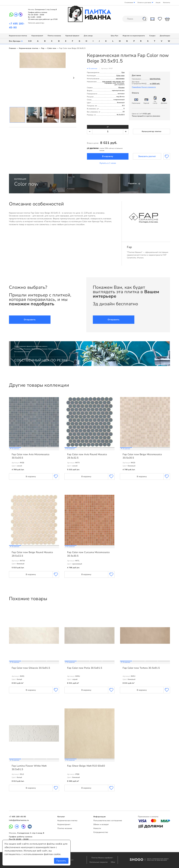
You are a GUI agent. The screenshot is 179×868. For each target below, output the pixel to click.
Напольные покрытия (99, 862)
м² (108, 127)
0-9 (30, 41)
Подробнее (136, 87)
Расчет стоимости (149, 87)
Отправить (30, 320)
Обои (113, 862)
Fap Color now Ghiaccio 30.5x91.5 (31, 668)
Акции (158, 3)
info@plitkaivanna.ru (19, 820)
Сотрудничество (101, 832)
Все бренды (16, 41)
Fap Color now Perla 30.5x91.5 (85, 668)
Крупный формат (72, 36)
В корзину (108, 156)
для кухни (117, 82)
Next (74, 78)
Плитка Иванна (89, 14)
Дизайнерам (165, 36)
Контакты (167, 3)
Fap (43, 48)
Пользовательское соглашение (108, 821)
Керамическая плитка (18, 36)
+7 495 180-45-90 (17, 817)
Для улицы (88, 36)
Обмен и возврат (101, 824)
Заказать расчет (147, 156)
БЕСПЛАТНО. (155, 79)
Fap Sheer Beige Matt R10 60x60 (86, 766)
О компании (129, 3)
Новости (97, 828)
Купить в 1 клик (108, 163)
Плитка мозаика (54, 36)
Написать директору (36, 23)
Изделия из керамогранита (134, 36)
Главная (12, 48)
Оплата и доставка (144, 3)
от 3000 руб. (155, 84)
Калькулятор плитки (152, 131)
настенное (120, 79)
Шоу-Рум (114, 36)
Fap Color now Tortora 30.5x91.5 (141, 668)
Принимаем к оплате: (148, 817)
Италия (121, 87)
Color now (52, 48)
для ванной (107, 82)
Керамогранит (37, 36)
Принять (61, 861)
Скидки (152, 36)
